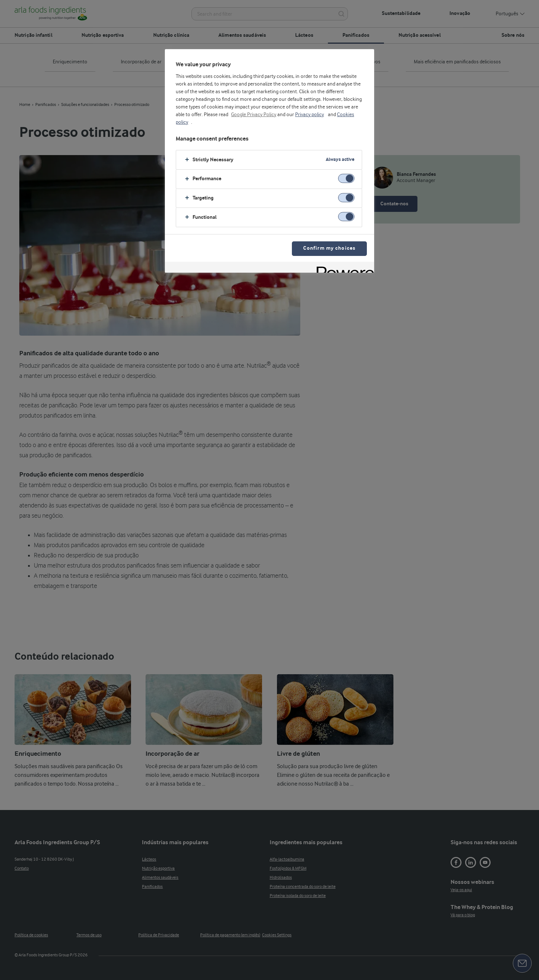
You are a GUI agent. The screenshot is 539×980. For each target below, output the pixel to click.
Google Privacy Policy (254, 115)
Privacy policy (310, 115)
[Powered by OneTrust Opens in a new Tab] (343, 268)
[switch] (346, 178)
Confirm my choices (329, 248)
